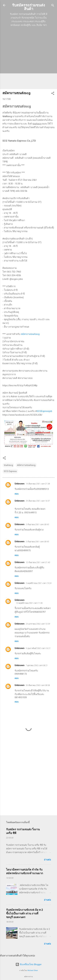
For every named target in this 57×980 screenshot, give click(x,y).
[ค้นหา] (53, 6)
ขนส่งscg (8, 465)
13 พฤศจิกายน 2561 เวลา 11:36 (29, 603)
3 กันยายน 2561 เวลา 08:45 (37, 542)
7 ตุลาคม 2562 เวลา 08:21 (37, 665)
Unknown (20, 484)
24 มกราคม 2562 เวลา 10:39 (38, 624)
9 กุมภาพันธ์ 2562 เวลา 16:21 (38, 648)
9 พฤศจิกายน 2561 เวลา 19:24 (39, 583)
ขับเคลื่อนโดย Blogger (29, 964)
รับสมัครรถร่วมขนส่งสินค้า (28, 7)
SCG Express (10, 471)
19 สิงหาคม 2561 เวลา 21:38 (38, 484)
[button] (53, 94)
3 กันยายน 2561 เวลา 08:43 (37, 524)
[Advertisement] (28, 58)
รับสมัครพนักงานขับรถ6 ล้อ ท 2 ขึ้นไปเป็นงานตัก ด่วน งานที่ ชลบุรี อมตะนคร (24, 913)
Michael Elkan (33, 970)
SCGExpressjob (44, 411)
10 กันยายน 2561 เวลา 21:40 (38, 562)
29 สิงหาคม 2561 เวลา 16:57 (38, 501)
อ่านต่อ (47, 860)
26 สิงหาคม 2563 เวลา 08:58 (38, 685)
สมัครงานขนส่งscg (30, 334)
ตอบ (17, 494)
